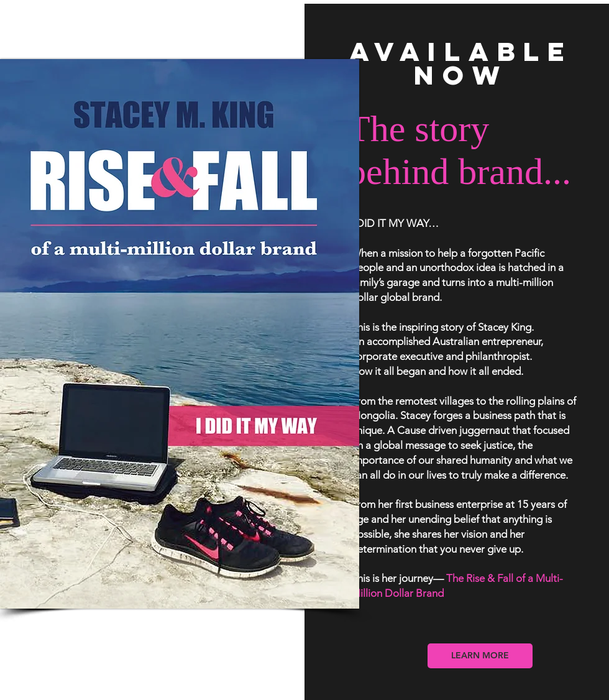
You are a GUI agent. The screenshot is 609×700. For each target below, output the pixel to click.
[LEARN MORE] (480, 656)
